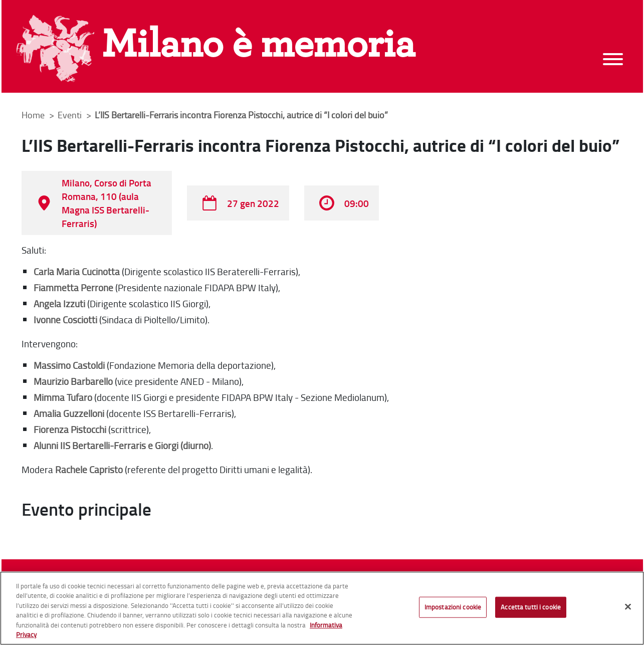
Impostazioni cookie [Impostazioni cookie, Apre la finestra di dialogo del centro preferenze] (453, 607)
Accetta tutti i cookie (531, 607)
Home (33, 115)
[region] (322, 608)
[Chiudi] (628, 607)
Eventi (71, 115)
